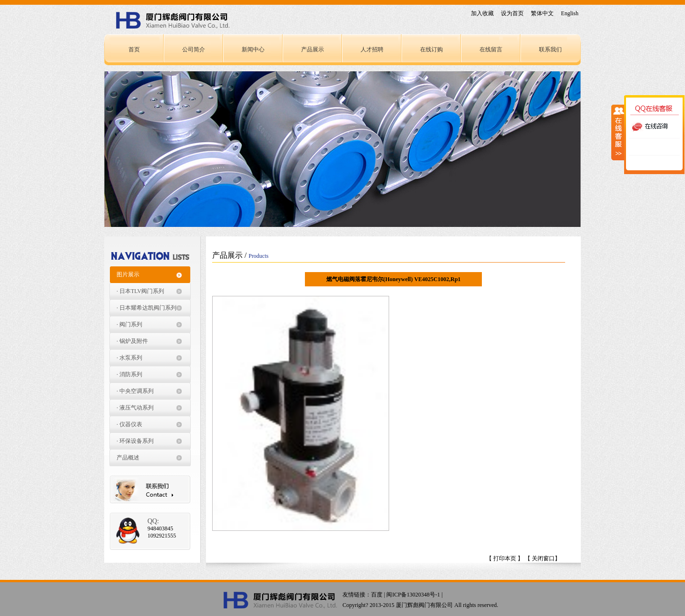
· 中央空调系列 (135, 391)
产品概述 (128, 458)
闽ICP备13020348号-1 (413, 595)
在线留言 (491, 49)
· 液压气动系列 (135, 408)
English (570, 13)
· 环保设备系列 (135, 441)
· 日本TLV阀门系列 (140, 291)
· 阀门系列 (129, 324)
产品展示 (313, 49)
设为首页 (512, 13)
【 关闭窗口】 (543, 558)
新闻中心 (253, 49)
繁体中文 (542, 13)
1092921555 (162, 536)
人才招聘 (372, 49)
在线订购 (431, 49)
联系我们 (550, 49)
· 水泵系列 (129, 358)
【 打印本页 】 (505, 558)
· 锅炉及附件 (132, 341)
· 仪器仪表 (129, 424)
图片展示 (128, 274)
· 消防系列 (129, 374)
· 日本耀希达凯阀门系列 (147, 308)
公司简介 (194, 49)
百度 (377, 595)
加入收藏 (482, 13)
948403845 (160, 528)
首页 (134, 49)
